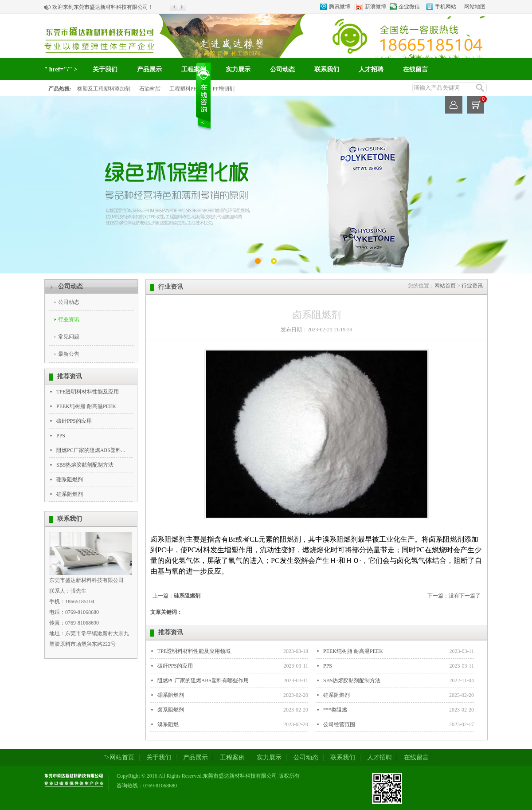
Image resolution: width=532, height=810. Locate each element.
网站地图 (475, 7)
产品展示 (149, 69)
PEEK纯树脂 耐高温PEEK (86, 406)
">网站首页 (119, 757)
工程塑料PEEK (187, 89)
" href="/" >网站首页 (61, 77)
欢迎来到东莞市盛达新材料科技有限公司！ (103, 7)
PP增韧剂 (224, 89)
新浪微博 (376, 7)
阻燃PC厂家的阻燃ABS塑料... (91, 450)
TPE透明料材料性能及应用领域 (194, 651)
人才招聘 (371, 69)
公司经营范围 (339, 724)
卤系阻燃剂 (171, 710)
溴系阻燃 (168, 724)
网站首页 (445, 286)
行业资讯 (69, 319)
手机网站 (446, 7)
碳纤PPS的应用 (74, 421)
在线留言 (415, 69)
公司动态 (282, 69)
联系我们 (327, 69)
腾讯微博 (340, 7)
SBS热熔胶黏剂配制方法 (85, 465)
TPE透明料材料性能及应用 (88, 392)
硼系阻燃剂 (70, 480)
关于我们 (105, 69)
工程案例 (194, 69)
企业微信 (409, 7)
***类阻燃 (335, 710)
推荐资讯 (70, 376)
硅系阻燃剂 (70, 494)
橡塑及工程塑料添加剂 (104, 89)
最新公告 (69, 354)
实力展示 (238, 69)
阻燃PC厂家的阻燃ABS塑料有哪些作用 (203, 680)
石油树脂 (150, 89)
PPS (61, 436)
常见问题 (69, 337)
